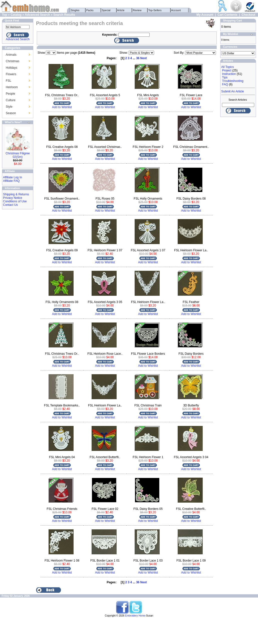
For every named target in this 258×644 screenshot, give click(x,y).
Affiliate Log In (13, 177)
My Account (205, 15)
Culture (11, 100)
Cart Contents (227, 15)
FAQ (225, 84)
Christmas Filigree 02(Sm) (18, 155)
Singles (75, 10)
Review (137, 10)
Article (121, 10)
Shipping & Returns (16, 194)
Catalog (16, 15)
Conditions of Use (15, 201)
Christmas (13, 61)
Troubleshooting (233, 81)
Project (227, 70)
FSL (9, 81)
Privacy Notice (13, 198)
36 (138, 58)
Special (106, 10)
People (10, 94)
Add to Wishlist (62, 107)
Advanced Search (37, 15)
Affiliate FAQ (11, 181)
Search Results (64, 15)
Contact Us (10, 205)
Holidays (12, 68)
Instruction (229, 74)
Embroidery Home (135, 616)
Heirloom (12, 87)
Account (176, 10)
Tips (225, 77)
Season (11, 113)
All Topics (227, 67)
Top (5, 15)
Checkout (248, 15)
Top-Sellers (155, 10)
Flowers (11, 74)
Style (9, 107)
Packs (90, 10)
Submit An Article (233, 91)
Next (144, 58)
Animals (11, 55)
